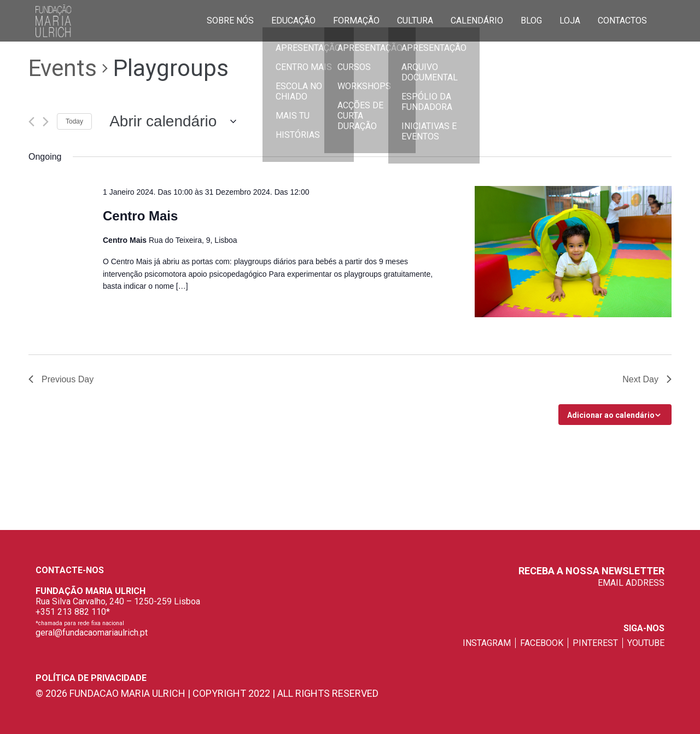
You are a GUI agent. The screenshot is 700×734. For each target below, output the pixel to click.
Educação (293, 21)
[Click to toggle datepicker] (168, 121)
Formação (356, 21)
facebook (542, 643)
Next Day (647, 379)
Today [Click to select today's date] (74, 121)
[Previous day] (31, 122)
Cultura (415, 21)
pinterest (595, 643)
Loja (570, 21)
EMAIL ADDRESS (631, 583)
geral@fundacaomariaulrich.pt (92, 633)
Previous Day (61, 379)
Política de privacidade (91, 678)
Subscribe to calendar (609, 415)
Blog (531, 21)
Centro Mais (140, 216)
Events (63, 68)
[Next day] (46, 122)
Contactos (622, 21)
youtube (646, 643)
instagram (487, 643)
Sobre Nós (230, 21)
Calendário (477, 21)
